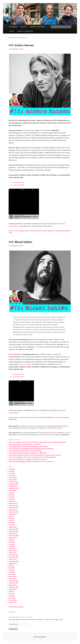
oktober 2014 (13, 585)
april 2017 (12, 523)
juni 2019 (11, 469)
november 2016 (13, 531)
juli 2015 (11, 566)
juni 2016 (11, 542)
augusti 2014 (13, 589)
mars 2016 (12, 549)
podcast (22, 231)
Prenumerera (13, 629)
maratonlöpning (64, 417)
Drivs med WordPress (40, 637)
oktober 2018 (13, 486)
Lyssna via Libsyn (18, 185)
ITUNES (12, 31)
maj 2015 (11, 570)
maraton (57, 417)
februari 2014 (13, 600)
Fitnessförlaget (59, 231)
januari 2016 (12, 553)
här (62, 428)
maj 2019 (11, 471)
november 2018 (13, 484)
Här (41, 435)
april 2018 (12, 499)
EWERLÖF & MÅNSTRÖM (25, 31)
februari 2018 (13, 503)
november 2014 (13, 583)
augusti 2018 (13, 490)
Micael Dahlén (14, 354)
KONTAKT (23, 27)
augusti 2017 (13, 514)
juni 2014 (11, 594)
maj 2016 (11, 544)
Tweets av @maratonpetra (16, 607)
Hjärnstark (67, 231)
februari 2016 (13, 551)
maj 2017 (11, 521)
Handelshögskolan (48, 417)
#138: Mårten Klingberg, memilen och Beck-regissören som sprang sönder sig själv (35, 455)
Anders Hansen (38, 231)
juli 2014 (11, 591)
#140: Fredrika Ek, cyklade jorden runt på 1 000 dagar (25, 451)
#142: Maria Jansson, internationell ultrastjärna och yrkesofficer (29, 447)
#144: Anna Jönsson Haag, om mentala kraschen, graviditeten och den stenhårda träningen (37, 442)
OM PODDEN (13, 27)
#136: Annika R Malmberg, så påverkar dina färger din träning (28, 459)
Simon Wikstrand (26, 364)
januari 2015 (12, 579)
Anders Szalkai (38, 417)
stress (10, 233)
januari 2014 (12, 602)
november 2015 (13, 557)
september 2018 (14, 488)
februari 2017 (13, 527)
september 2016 (14, 536)
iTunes (17, 231)
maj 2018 (11, 497)
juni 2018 (11, 495)
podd (26, 231)
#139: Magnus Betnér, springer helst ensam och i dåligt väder (28, 453)
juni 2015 (11, 568)
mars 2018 (12, 501)
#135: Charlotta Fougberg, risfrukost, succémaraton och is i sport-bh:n (31, 462)
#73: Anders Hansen (21, 45)
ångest (45, 231)
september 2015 (14, 561)
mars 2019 (12, 475)
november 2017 (13, 508)
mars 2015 (12, 574)
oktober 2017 (13, 510)
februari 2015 (13, 576)
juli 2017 (11, 516)
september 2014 (14, 587)
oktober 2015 (13, 559)
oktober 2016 (13, 533)
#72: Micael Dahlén (20, 242)
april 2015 (12, 572)
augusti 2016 (13, 538)
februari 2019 (13, 478)
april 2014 (12, 596)
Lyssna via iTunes (18, 182)
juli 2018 (11, 493)
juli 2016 (11, 540)
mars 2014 (12, 598)
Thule (60, 364)
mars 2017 (12, 525)
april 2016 (12, 546)
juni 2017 (11, 518)
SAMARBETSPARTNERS (37, 27)
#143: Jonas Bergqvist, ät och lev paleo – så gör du (25, 444)
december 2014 (13, 581)
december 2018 (13, 482)
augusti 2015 (13, 564)
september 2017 (14, 512)
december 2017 (13, 506)
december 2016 (13, 529)
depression (51, 231)
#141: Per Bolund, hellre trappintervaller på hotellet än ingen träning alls (31, 449)
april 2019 (12, 473)
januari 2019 (12, 480)
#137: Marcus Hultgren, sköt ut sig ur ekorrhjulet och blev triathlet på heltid (32, 457)
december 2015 (13, 555)
